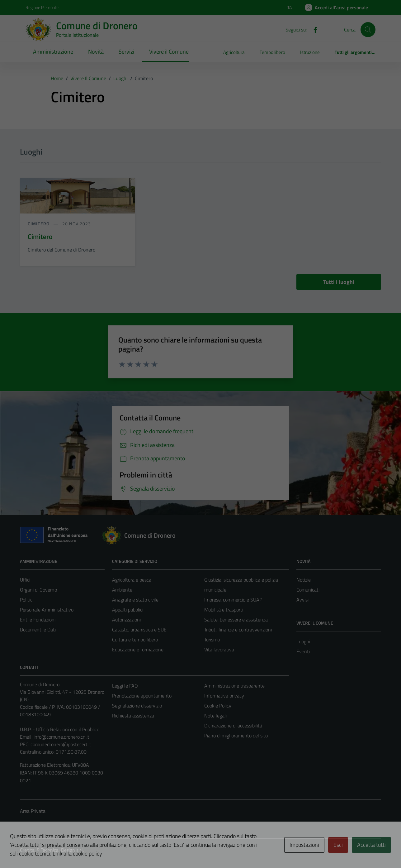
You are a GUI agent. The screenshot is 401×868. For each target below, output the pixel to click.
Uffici (25, 580)
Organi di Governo (38, 590)
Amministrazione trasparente (234, 686)
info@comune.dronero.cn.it (61, 737)
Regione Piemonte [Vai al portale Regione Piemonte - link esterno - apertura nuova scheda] (42, 7)
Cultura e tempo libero (135, 640)
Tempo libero (272, 52)
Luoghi (303, 641)
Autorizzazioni (126, 620)
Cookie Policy (218, 706)
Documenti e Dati (38, 630)
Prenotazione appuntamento (142, 696)
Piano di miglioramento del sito (236, 736)
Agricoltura (234, 52)
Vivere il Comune (169, 52)
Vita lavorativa (219, 650)
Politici (27, 600)
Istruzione (310, 52)
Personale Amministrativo (47, 610)
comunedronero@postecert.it (61, 744)
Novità (96, 52)
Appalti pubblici (128, 610)
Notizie (304, 580)
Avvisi (302, 600)
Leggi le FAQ (125, 686)
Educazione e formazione (138, 650)
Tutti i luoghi (339, 282)
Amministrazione (53, 52)
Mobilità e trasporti (224, 610)
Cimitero (39, 224)
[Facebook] (313, 29)
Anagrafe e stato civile (135, 600)
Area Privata (33, 811)
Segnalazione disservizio (137, 706)
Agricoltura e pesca (132, 580)
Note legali (215, 716)
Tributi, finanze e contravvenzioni (238, 630)
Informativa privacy (224, 696)
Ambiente (122, 590)
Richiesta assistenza (133, 716)
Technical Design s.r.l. (62, 850)
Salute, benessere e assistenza (236, 620)
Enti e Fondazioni (38, 620)
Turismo (212, 640)
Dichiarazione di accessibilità (233, 726)
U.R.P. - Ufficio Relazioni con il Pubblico (60, 729)
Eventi (303, 651)
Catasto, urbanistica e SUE (139, 630)
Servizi (126, 52)
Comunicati (308, 590)
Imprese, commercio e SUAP (233, 600)
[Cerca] (368, 30)
